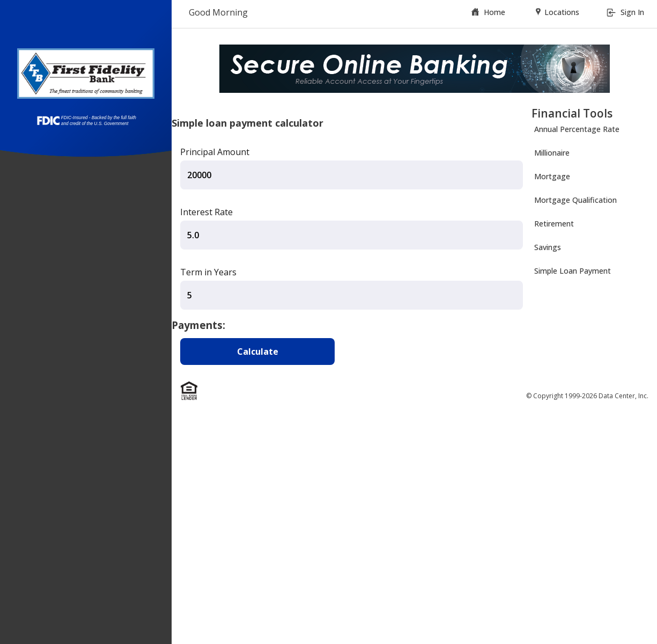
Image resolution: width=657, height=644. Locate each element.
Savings (548, 247)
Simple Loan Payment (573, 271)
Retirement (554, 224)
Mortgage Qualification (575, 200)
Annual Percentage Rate (577, 129)
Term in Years (208, 272)
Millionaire (552, 153)
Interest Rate (206, 212)
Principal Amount (215, 152)
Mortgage (552, 176)
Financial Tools (572, 113)
